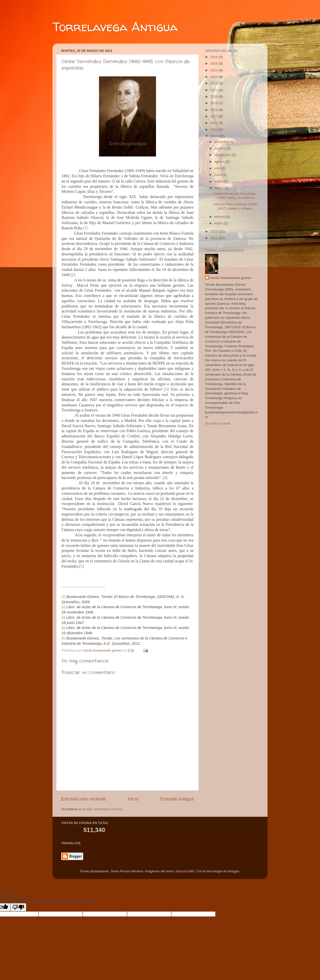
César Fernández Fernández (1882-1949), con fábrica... (235, 196)
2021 (214, 90)
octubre (220, 148)
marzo (219, 188)
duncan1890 (185, 871)
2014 (214, 136)
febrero (220, 217)
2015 (214, 130)
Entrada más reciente (84, 799)
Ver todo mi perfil (218, 424)
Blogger (233, 871)
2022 (214, 83)
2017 (214, 116)
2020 (214, 97)
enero (219, 223)
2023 (214, 77)
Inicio (133, 799)
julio (218, 168)
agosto (220, 162)
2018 (214, 110)
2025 (214, 63)
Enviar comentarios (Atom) (103, 809)
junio (218, 175)
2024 (214, 70)
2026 (214, 57)
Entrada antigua (177, 799)
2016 (214, 123)
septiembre (223, 155)
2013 (214, 231)
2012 (214, 238)
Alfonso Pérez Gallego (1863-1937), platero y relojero (236, 206)
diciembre (222, 142)
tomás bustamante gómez (231, 278)
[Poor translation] (18, 907)
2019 (214, 103)
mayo (219, 181)
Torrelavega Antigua (115, 27)
